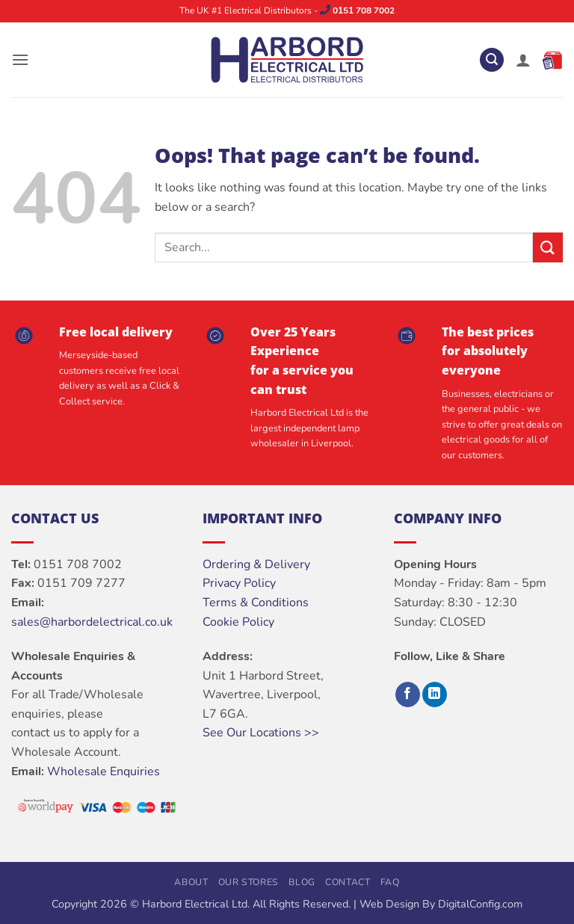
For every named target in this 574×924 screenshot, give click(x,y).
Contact (348, 882)
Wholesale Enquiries (104, 771)
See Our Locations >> (261, 733)
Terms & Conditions (256, 603)
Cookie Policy (238, 622)
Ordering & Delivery (256, 564)
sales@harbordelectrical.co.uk (92, 622)
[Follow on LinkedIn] (435, 694)
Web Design (389, 904)
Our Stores (249, 882)
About (191, 882)
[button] (20, 59)
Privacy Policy (239, 583)
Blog (302, 882)
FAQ (390, 882)
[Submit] (548, 247)
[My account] (523, 60)
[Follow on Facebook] (408, 694)
